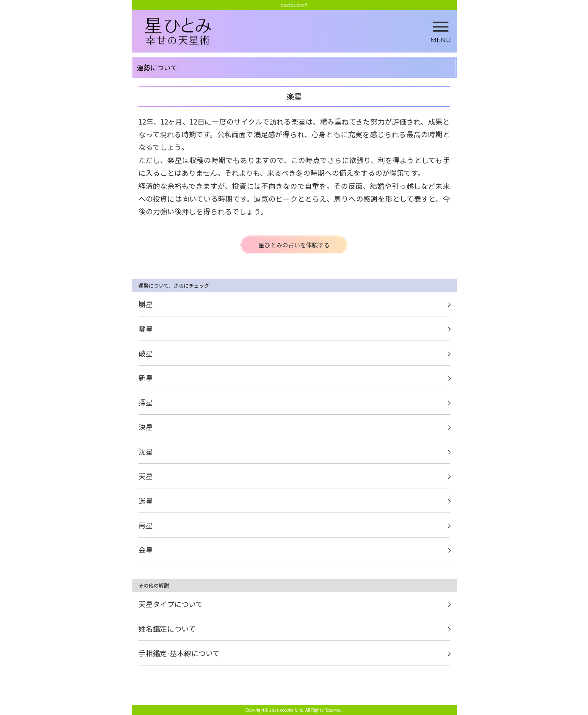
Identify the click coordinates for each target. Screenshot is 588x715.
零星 (146, 328)
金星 (146, 550)
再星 (146, 525)
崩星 (146, 304)
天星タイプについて (171, 604)
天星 (146, 476)
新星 (146, 378)
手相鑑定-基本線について (179, 653)
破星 (146, 353)
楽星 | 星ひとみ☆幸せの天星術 (301, 32)
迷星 (146, 500)
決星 (146, 427)
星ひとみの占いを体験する (294, 245)
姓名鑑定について (167, 628)
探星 (146, 402)
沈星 (146, 451)
